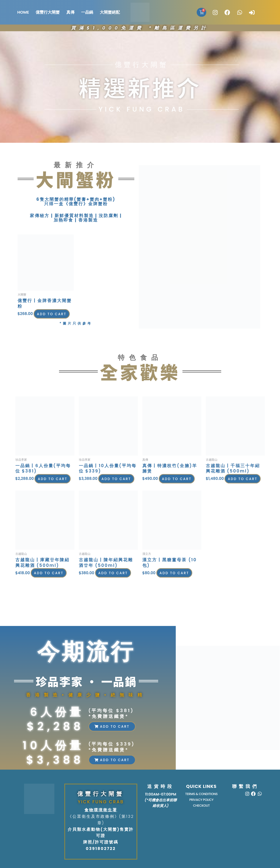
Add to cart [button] (39, 317)
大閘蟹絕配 (110, 12)
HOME (23, 12)
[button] (112, 726)
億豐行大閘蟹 (48, 12)
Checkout (201, 807)
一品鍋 (87, 12)
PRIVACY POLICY (201, 801)
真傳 (70, 12)
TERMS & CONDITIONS (201, 794)
